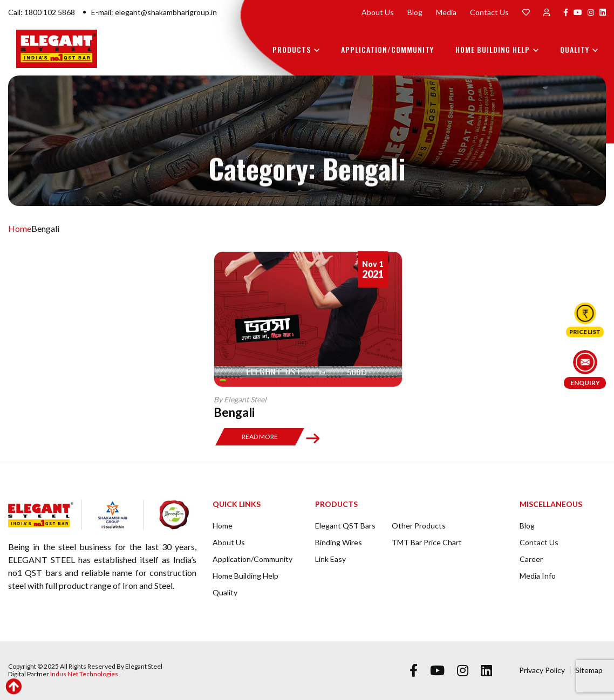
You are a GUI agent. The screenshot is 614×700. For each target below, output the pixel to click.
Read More (260, 437)
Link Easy (330, 559)
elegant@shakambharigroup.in (166, 12)
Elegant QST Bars (345, 526)
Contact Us (489, 12)
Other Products (419, 526)
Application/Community (387, 49)
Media (446, 12)
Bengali (234, 412)
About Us (378, 12)
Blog (415, 12)
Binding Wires (339, 542)
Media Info (538, 576)
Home (20, 228)
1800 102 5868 (50, 12)
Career (531, 559)
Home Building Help (493, 49)
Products (292, 49)
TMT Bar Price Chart (427, 542)
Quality (575, 49)
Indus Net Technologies (84, 674)
